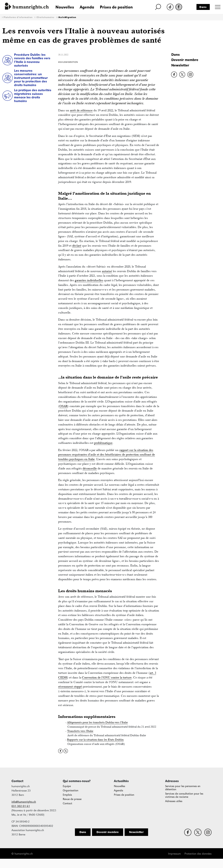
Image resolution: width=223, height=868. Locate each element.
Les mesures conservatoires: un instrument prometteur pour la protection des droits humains (31, 78)
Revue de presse (72, 799)
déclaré (77, 246)
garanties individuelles (89, 280)
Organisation (71, 790)
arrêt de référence (81, 110)
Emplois (67, 795)
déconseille (90, 468)
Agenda (87, 7)
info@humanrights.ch (24, 802)
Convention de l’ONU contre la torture (107, 677)
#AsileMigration (67, 17)
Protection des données (198, 854)
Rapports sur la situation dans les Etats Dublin (95, 740)
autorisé (107, 271)
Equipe (67, 786)
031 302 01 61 (21, 806)
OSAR (63, 406)
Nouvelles (65, 7)
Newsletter (180, 65)
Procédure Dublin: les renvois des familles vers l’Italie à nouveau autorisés (32, 60)
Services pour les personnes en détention (183, 788)
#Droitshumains (45, 17)
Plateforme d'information (18, 17)
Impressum (174, 854)
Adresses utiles (174, 801)
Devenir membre (185, 60)
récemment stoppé (70, 686)
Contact (67, 803)
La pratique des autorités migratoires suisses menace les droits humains (33, 96)
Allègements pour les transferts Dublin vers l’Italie (97, 722)
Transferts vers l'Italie (80, 731)
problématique (103, 443)
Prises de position (116, 7)
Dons (203, 7)
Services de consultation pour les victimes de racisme (184, 795)
